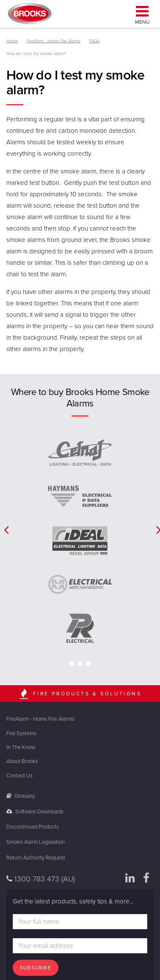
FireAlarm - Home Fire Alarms (40, 719)
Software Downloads (35, 812)
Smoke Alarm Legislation (36, 842)
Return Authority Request (36, 858)
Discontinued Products (33, 827)
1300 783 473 (41, 879)
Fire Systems (21, 733)
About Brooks (22, 761)
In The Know (21, 747)
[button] (4, 530)
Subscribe (36, 968)
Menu (142, 14)
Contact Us (19, 776)
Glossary (21, 796)
